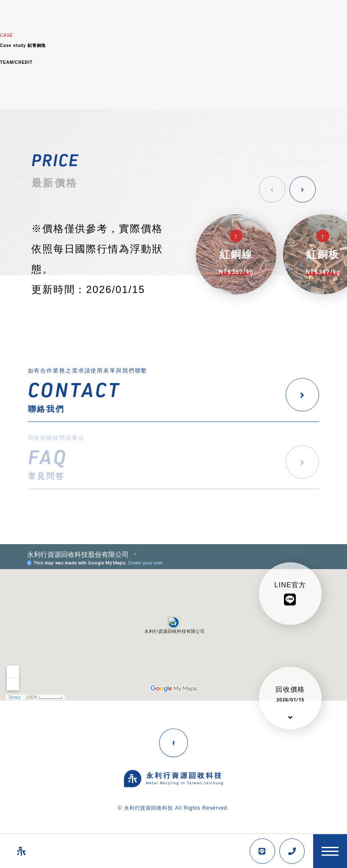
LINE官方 (290, 594)
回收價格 (290, 694)
